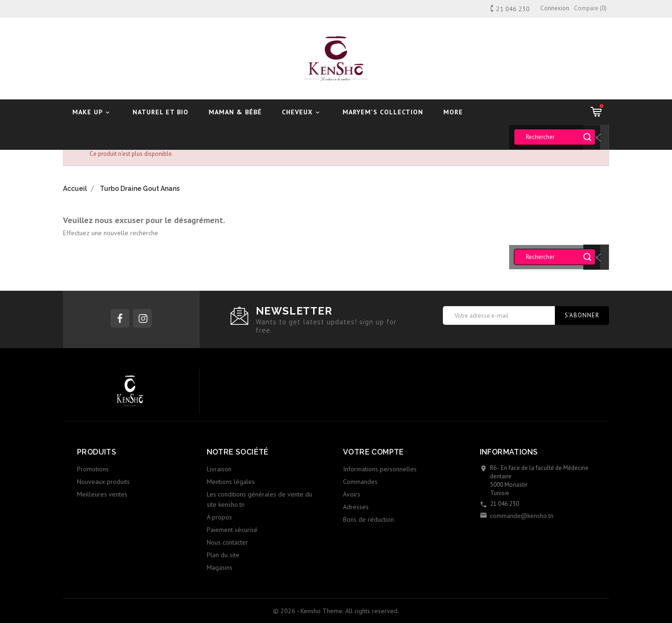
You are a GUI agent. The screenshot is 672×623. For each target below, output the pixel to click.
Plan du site (223, 555)
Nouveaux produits (103, 482)
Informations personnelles (380, 469)
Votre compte (374, 452)
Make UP (92, 112)
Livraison (219, 469)
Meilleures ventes (102, 494)
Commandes (360, 482)
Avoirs (352, 494)
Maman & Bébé (235, 112)
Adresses (356, 507)
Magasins (220, 567)
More (453, 112)
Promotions (93, 469)
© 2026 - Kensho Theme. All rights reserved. (336, 611)
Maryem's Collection (383, 112)
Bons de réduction (368, 519)
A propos (219, 517)
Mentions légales (231, 482)
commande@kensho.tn (522, 516)
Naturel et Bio (161, 112)
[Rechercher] (555, 137)
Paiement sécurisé (232, 530)
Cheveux (302, 112)
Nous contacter (227, 542)
